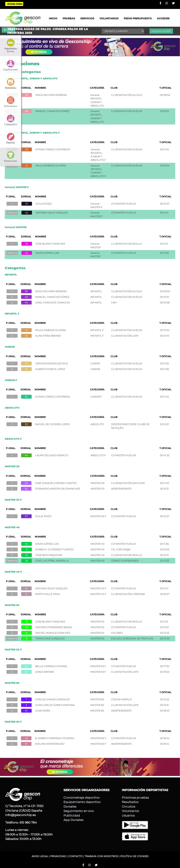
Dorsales (70, 807)
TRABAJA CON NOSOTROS (101, 856)
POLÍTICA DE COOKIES (134, 856)
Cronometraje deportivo (82, 798)
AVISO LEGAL (40, 856)
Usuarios (128, 815)
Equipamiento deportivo (82, 802)
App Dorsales (73, 820)
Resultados (130, 802)
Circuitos (128, 807)
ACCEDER (163, 18)
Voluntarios (130, 811)
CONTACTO (75, 856)
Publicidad (72, 815)
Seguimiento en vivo (79, 811)
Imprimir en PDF (161, 31)
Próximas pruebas (135, 798)
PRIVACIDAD (58, 856)
